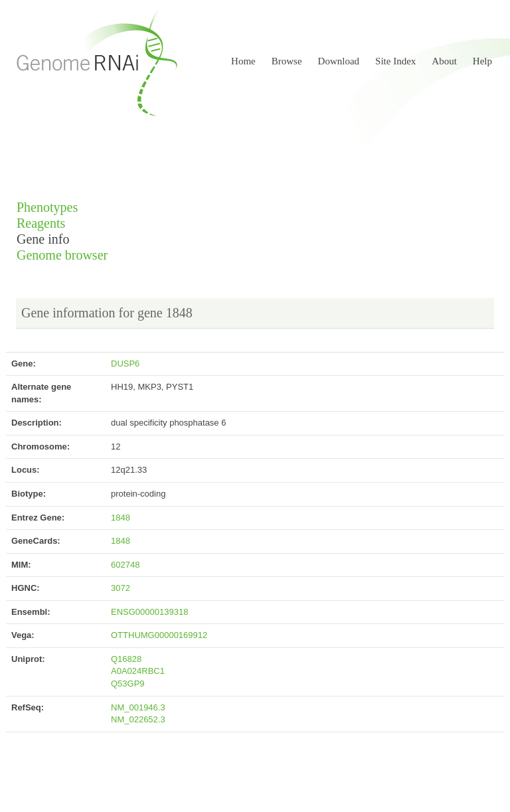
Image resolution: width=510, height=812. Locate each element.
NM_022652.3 (138, 719)
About (444, 61)
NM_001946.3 (138, 707)
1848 (121, 518)
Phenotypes (47, 207)
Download (339, 61)
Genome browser (62, 255)
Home (243, 61)
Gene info (43, 239)
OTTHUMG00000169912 (159, 635)
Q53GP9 (128, 684)
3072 (121, 588)
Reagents (41, 223)
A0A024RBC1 (138, 671)
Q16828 (126, 659)
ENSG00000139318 (149, 612)
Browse (287, 61)
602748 (125, 565)
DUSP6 (125, 364)
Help (482, 61)
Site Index (395, 61)
